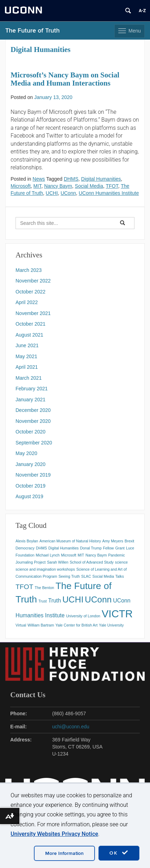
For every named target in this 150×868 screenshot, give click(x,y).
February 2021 (32, 389)
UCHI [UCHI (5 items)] (73, 599)
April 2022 (27, 302)
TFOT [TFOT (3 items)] (24, 587)
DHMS (71, 179)
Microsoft (21, 186)
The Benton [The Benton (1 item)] (44, 588)
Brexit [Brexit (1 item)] (129, 541)
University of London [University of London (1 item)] (83, 616)
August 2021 (29, 335)
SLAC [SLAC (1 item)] (86, 576)
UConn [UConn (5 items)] (98, 599)
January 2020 (31, 464)
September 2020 (34, 443)
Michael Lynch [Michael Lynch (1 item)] (48, 555)
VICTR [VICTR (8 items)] (117, 614)
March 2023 (29, 270)
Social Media (89, 186)
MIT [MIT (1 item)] (81, 555)
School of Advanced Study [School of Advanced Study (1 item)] (92, 562)
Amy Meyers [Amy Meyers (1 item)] (113, 541)
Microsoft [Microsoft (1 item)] (69, 555)
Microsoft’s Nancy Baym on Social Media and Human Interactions (65, 79)
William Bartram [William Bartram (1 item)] (41, 625)
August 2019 (29, 496)
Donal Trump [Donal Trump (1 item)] (91, 548)
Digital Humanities (101, 179)
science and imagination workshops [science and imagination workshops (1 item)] (45, 569)
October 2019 (31, 486)
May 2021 (26, 356)
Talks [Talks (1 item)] (120, 576)
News (39, 179)
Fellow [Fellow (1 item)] (109, 548)
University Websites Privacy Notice (54, 834)
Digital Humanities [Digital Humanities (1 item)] (64, 548)
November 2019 (33, 475)
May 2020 (26, 453)
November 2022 (33, 281)
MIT (38, 186)
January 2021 (31, 400)
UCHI (52, 193)
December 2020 (33, 410)
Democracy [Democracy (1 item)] (25, 548)
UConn (68, 193)
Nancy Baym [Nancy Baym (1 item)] (96, 555)
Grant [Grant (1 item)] (120, 548)
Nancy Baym (58, 186)
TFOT (112, 186)
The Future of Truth (32, 31)
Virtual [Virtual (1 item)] (21, 625)
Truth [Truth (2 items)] (54, 601)
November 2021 (33, 313)
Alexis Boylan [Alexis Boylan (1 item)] (27, 541)
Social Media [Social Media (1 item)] (103, 576)
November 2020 (33, 421)
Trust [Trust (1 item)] (43, 601)
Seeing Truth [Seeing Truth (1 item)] (69, 576)
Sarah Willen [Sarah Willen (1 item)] (58, 562)
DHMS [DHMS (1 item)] (41, 548)
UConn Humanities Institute (109, 193)
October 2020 (31, 432)
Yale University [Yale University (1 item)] (111, 625)
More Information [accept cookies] (64, 853)
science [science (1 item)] (121, 562)
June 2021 (27, 345)
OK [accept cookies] (119, 853)
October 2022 (31, 292)
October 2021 (31, 324)
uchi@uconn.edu (71, 727)
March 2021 (29, 378)
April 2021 (27, 367)
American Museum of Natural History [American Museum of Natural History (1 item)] (70, 541)
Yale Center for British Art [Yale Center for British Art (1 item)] (76, 625)
